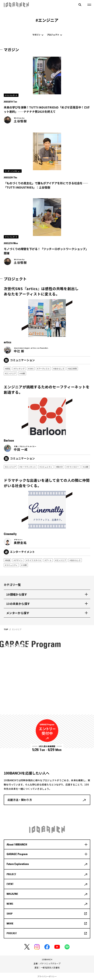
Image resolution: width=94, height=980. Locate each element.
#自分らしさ (58, 369)
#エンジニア (10, 373)
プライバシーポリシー (47, 976)
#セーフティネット (27, 467)
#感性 (7, 369)
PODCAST (12, 933)
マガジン (36, 35)
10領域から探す (17, 594)
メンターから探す (18, 613)
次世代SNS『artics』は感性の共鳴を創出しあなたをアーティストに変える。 (41, 291)
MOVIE (10, 923)
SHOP (10, 914)
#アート (48, 560)
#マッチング (18, 369)
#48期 (22, 373)
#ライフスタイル (33, 560)
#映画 (7, 560)
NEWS (10, 904)
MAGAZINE (12, 894)
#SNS (30, 369)
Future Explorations (18, 864)
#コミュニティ (45, 467)
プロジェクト (53, 35)
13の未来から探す (18, 604)
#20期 (23, 565)
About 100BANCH (17, 844)
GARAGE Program (17, 854)
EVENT (10, 884)
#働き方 (59, 467)
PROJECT (11, 874)
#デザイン (18, 560)
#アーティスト (43, 369)
